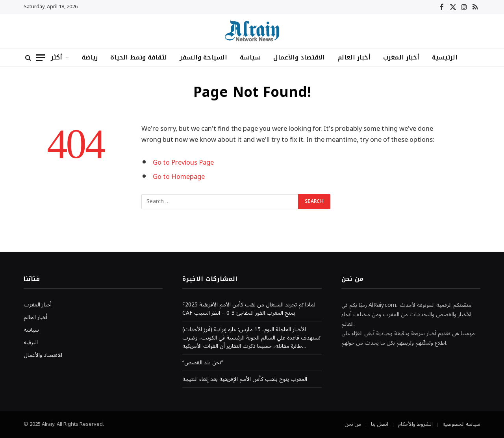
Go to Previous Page (183, 162)
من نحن (353, 424)
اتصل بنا (380, 424)
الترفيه (31, 342)
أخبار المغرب (401, 57)
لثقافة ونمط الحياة (139, 57)
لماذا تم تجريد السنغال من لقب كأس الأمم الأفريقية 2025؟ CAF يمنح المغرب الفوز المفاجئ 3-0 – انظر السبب (249, 309)
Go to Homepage (179, 177)
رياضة (90, 57)
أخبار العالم (354, 57)
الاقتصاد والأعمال (299, 57)
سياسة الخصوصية (461, 424)
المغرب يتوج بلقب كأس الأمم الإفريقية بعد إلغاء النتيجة (245, 379)
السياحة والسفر (203, 57)
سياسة (250, 57)
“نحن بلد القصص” (203, 363)
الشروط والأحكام (415, 424)
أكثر (57, 57)
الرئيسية (445, 57)
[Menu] (41, 58)
